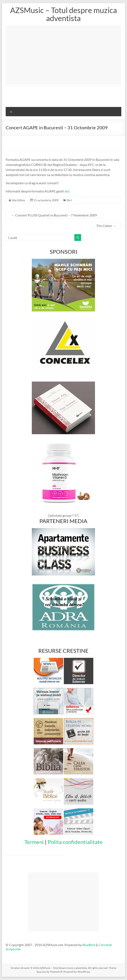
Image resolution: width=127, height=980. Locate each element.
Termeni (34, 842)
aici (67, 191)
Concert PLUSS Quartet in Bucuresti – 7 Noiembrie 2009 (54, 215)
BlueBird (89, 945)
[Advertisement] (67, 55)
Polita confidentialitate (75, 842)
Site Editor (19, 200)
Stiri (69, 200)
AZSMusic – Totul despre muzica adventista (64, 14)
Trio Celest (106, 226)
